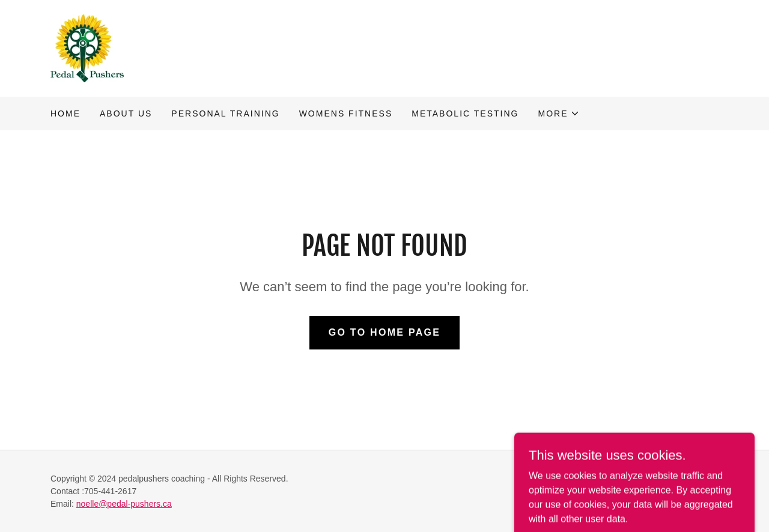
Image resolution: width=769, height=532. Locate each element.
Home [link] (65, 113)
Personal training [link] (225, 113)
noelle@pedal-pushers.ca (124, 504)
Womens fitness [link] (346, 113)
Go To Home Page (385, 332)
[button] (559, 113)
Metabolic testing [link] (465, 113)
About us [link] (126, 113)
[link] (87, 48)
